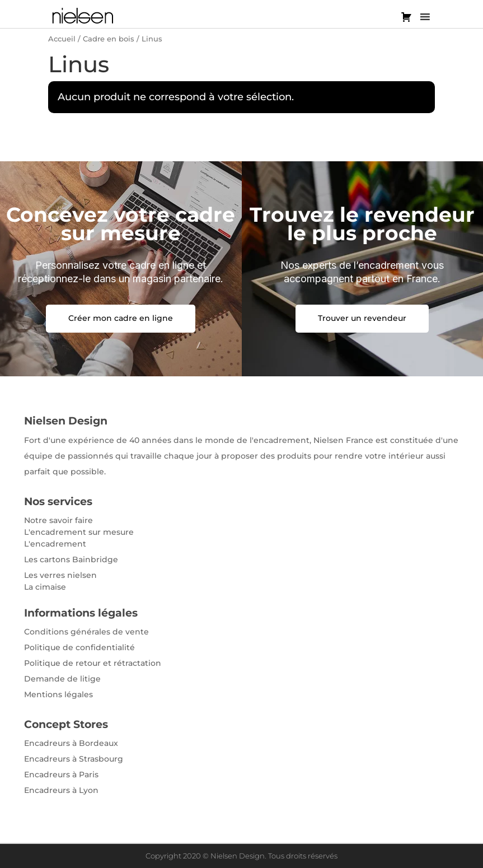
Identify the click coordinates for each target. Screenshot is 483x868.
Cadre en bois (109, 39)
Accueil (62, 39)
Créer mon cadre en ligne (121, 318)
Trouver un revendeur (362, 318)
